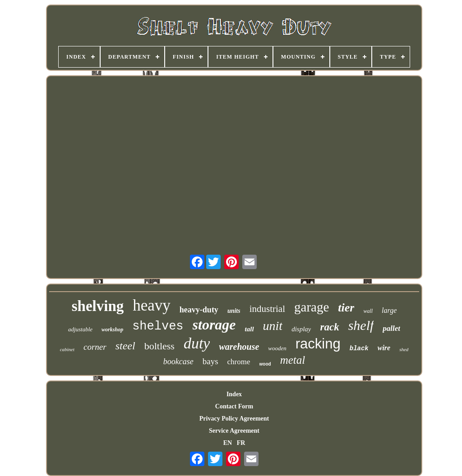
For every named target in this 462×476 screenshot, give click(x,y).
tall (249, 329)
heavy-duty (199, 310)
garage (312, 307)
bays (210, 361)
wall (368, 311)
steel (125, 346)
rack (329, 327)
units (234, 311)
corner (95, 347)
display (301, 329)
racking (318, 344)
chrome (239, 362)
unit (273, 326)
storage (214, 325)
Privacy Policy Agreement (234, 419)
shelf (361, 325)
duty (197, 343)
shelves (158, 326)
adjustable (80, 329)
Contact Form (234, 406)
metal (293, 360)
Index (234, 394)
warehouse (239, 347)
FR (241, 443)
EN (228, 443)
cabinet (67, 349)
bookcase (178, 362)
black (359, 348)
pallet (391, 328)
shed (404, 349)
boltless (159, 346)
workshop (112, 330)
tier (346, 308)
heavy (152, 305)
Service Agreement (234, 431)
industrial (267, 309)
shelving (98, 306)
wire (384, 348)
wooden (277, 348)
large (389, 310)
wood (265, 364)
